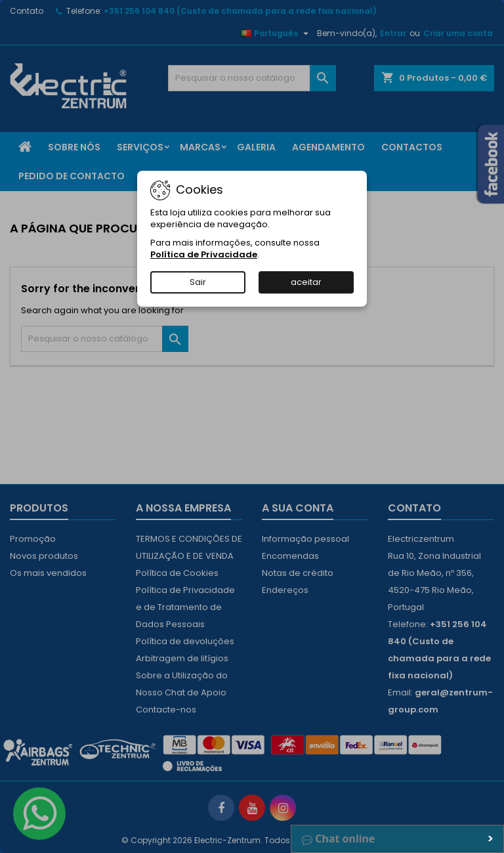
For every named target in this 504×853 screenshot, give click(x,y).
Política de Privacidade (204, 254)
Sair (198, 282)
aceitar (306, 282)
